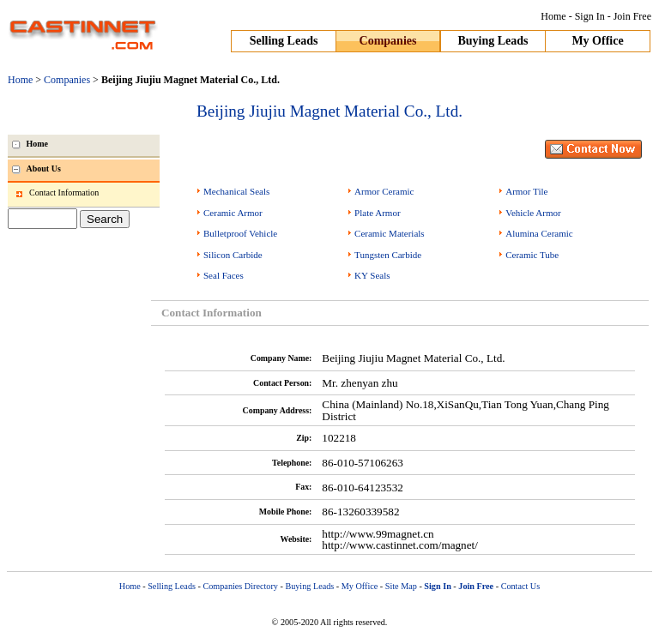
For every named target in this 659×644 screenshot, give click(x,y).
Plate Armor (377, 213)
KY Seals (372, 275)
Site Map (401, 586)
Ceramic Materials (390, 233)
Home (553, 16)
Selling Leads (284, 41)
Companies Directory (240, 586)
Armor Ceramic (384, 191)
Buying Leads (493, 41)
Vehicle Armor (533, 213)
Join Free (632, 16)
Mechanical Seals (236, 191)
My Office (597, 41)
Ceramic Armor (233, 213)
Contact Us (521, 586)
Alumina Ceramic (539, 233)
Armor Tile (526, 191)
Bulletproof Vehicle (240, 233)
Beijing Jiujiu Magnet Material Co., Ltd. (329, 111)
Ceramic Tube (532, 255)
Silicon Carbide (233, 255)
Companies (388, 41)
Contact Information (64, 193)
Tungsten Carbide (388, 255)
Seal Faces (224, 275)
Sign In (590, 16)
